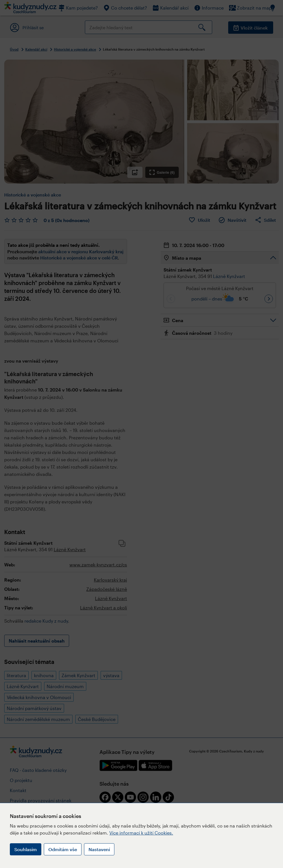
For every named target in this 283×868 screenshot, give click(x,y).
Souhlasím (26, 849)
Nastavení (99, 849)
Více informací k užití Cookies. (141, 833)
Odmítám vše (63, 849)
